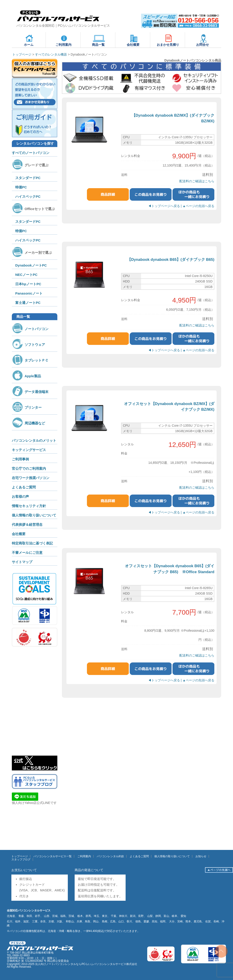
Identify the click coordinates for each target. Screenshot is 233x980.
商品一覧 (99, 40)
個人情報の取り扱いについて (34, 515)
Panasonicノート (29, 293)
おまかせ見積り (168, 40)
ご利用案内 (63, 40)
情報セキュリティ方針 (29, 506)
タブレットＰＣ (30, 360)
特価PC (21, 187)
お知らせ (201, 856)
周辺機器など (28, 423)
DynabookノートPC (31, 265)
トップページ (20, 856)
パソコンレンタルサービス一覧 (53, 856)
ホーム (29, 40)
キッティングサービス (29, 450)
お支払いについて (24, 870)
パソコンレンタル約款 (110, 856)
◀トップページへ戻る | (165, 206)
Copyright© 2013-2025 (21, 964)
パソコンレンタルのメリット (34, 440)
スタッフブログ (21, 859)
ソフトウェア (28, 345)
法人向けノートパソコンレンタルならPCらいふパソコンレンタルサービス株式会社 (86, 964)
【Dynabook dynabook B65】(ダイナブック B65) (171, 260)
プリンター (27, 407)
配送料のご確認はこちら (197, 181)
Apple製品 (26, 376)
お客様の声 (20, 496)
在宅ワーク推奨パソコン (31, 478)
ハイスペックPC (28, 196)
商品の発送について (89, 870)
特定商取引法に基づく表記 (32, 543)
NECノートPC (26, 275)
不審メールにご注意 (27, 553)
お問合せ (203, 40)
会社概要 (133, 40)
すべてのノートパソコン (31, 153)
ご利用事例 (20, 459)
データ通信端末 (30, 392)
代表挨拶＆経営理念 (27, 525)
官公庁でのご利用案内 (29, 468)
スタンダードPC (28, 178)
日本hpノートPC (28, 284)
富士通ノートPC (28, 303)
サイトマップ (22, 562)
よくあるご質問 (24, 487)
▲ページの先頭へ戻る (198, 206)
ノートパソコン (30, 329)
